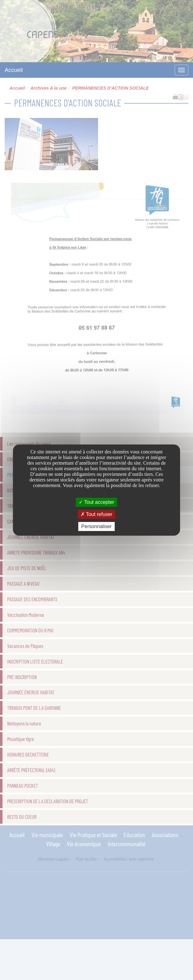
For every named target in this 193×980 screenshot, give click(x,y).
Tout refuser (96, 514)
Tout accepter (96, 502)
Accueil (14, 70)
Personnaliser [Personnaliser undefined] (96, 526)
